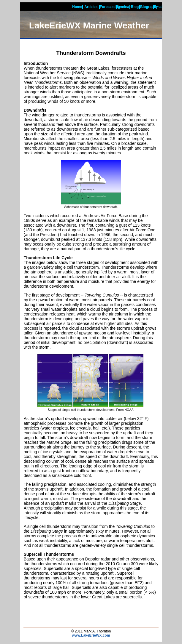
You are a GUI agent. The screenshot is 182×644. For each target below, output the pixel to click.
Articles (91, 7)
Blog (135, 7)
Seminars (125, 7)
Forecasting (110, 7)
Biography (149, 7)
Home (77, 7)
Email (159, 7)
